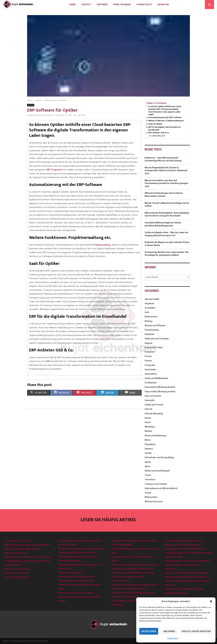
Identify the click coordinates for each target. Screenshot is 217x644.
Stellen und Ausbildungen (157, 471)
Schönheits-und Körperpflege (159, 457)
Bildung (149, 321)
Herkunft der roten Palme (17, 573)
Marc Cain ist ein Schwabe (17, 569)
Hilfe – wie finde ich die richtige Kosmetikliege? (187, 573)
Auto (147, 312)
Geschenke (150, 370)
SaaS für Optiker (155, 124)
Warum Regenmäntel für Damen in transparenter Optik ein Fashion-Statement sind (166, 171)
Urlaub (148, 493)
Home (73, 5)
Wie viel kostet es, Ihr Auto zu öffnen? (76, 593)
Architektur (150, 308)
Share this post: (159, 136)
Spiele (148, 462)
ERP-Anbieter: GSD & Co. (159, 133)
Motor (148, 440)
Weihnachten (151, 497)
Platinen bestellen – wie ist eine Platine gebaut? (188, 561)
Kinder (148, 418)
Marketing (150, 427)
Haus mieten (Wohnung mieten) (160, 392)
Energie (149, 343)
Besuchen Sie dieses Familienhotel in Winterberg (134, 565)
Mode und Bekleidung (155, 436)
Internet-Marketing (154, 414)
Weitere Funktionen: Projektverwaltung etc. (166, 121)
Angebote (149, 303)
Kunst (147, 422)
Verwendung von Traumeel (17, 541)
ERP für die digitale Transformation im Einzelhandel (164, 128)
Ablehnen (169, 631)
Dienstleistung (152, 330)
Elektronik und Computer (157, 339)
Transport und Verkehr (156, 484)
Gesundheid (151, 374)
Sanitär (148, 453)
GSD (48, 361)
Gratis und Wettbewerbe (156, 378)
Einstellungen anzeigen (196, 631)
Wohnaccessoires (154, 501)
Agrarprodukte (152, 299)
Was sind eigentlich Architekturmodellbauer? (186, 577)
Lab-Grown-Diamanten (15, 553)
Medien (148, 431)
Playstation (150, 444)
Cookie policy (173, 638)
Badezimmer (151, 317)
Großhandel (151, 383)
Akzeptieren (149, 631)
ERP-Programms (55, 170)
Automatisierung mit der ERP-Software (165, 117)
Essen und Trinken (154, 347)
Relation (149, 449)
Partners (102, 5)
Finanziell (149, 352)
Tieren (148, 475)
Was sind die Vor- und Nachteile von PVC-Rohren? (28, 557)
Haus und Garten (153, 396)
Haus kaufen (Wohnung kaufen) (160, 387)
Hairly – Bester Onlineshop (17, 577)
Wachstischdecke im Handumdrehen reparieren (27, 545)
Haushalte (150, 400)
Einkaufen (149, 334)
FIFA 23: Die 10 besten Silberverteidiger (23, 549)
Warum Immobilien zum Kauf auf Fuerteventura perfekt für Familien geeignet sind (166, 183)
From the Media (122, 5)
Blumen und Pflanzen (155, 325)
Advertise (163, 5)
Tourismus (150, 479)
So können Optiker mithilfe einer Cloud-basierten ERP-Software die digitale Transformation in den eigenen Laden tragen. (165, 110)
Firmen (148, 356)
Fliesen (148, 361)
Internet (31, 105)
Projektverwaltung (102, 245)
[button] (211, 601)
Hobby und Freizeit (154, 405)
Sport (147, 466)
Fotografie (150, 365)
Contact (86, 5)
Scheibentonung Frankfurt (71, 573)
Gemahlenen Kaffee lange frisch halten (184, 541)
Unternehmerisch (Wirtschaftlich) (161, 488)
